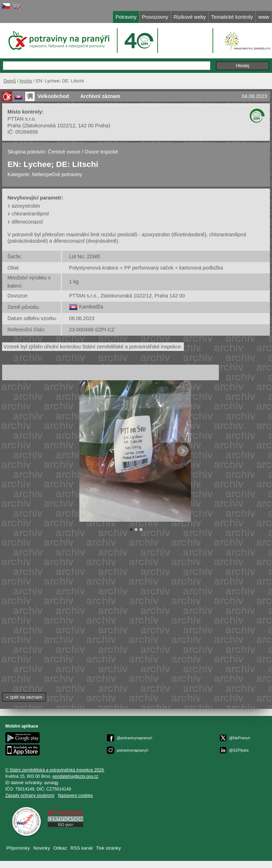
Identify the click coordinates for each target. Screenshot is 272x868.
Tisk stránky (108, 848)
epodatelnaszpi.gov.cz (75, 776)
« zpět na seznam (24, 697)
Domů (10, 81)
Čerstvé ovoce (64, 152)
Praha (14, 126)
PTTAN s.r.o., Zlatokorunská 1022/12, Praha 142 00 (127, 296)
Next (183, 451)
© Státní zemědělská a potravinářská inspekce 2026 (55, 770)
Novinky (42, 848)
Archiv (26, 81)
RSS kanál (82, 848)
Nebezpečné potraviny (57, 174)
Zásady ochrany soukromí (30, 795)
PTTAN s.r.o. (22, 119)
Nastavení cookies (75, 795)
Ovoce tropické (101, 152)
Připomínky (18, 848)
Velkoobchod (53, 96)
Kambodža (91, 307)
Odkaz (60, 848)
